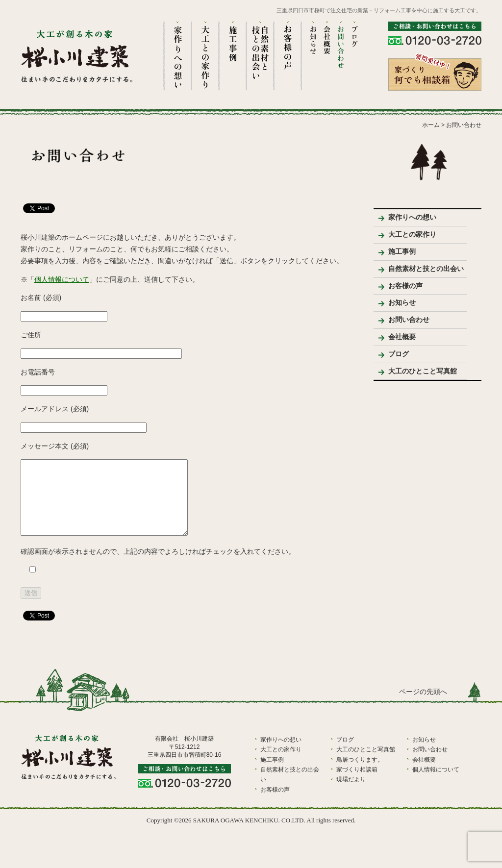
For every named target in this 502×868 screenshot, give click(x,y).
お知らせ (402, 302)
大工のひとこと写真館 (423, 371)
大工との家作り (412, 234)
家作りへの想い (412, 217)
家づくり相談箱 (357, 784)
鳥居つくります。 (360, 774)
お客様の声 (405, 286)
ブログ (399, 354)
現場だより (351, 794)
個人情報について (62, 279)
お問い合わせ (409, 320)
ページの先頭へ (423, 707)
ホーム (431, 125)
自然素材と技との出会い (426, 269)
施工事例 (402, 251)
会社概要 (402, 337)
